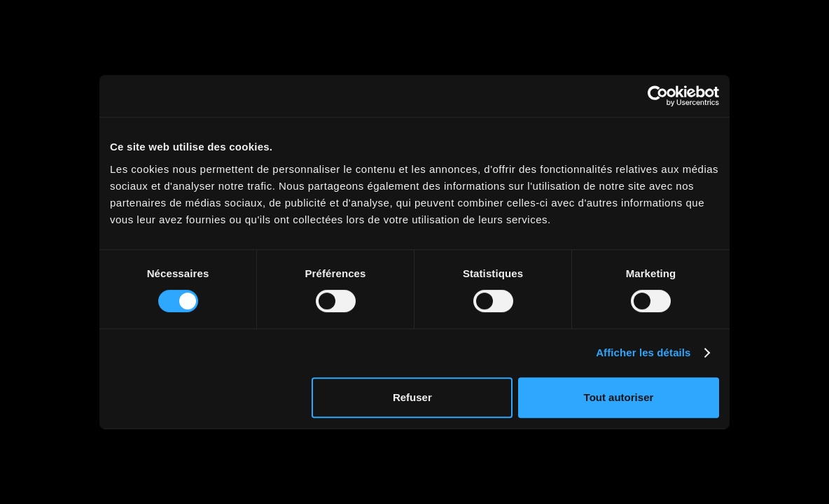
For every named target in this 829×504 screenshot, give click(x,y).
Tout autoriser (619, 397)
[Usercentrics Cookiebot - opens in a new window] (658, 96)
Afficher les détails (643, 352)
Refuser (412, 397)
